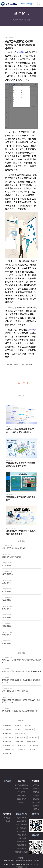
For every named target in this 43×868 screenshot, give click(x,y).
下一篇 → (27, 383)
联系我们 (36, 835)
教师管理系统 (33, 737)
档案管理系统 (21, 799)
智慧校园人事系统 (12, 365)
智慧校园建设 (22, 745)
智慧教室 (21, 802)
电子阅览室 (21, 792)
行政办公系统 (7, 600)
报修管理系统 (7, 609)
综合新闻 (20, 20)
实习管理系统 (21, 737)
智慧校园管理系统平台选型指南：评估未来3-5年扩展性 (22, 464)
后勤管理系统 (7, 635)
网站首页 (7, 781)
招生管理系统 (7, 583)
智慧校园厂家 (34, 860)
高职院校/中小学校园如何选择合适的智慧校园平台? (21, 532)
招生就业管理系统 (21, 852)
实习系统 (36, 792)
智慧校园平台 (7, 725)
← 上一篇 (16, 383)
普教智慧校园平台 (21, 789)
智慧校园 (18, 725)
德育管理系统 (32, 741)
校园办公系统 (7, 741)
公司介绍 (36, 814)
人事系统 (21, 52)
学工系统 (18, 729)
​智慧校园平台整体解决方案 (11, 557)
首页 (14, 20)
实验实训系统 (21, 818)
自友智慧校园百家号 (11, 860)
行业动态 (7, 821)
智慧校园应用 (21, 814)
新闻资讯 (27, 20)
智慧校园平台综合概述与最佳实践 (14, 548)
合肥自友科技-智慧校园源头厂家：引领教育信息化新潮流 (20, 431)
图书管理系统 (21, 796)
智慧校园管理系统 (9, 745)
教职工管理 (36, 802)
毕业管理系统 (7, 643)
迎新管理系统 (7, 617)
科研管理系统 (7, 626)
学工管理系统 (7, 565)
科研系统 (36, 809)
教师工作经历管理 (27, 365)
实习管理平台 (7, 753)
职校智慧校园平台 (21, 785)
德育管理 (36, 806)
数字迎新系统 (7, 733)
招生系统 (36, 796)
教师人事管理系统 (9, 749)
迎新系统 (33, 749)
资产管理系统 (7, 591)
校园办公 (36, 789)
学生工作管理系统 (21, 733)
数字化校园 (28, 725)
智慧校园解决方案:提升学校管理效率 (15, 691)
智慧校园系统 (29, 729)
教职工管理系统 (7, 574)
